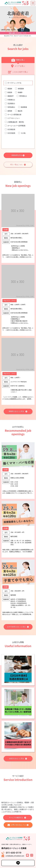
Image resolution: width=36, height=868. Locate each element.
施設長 (20, 111)
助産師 (10, 92)
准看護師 (21, 89)
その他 (23, 133)
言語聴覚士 (11, 103)
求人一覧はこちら (18, 165)
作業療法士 (11, 100)
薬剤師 (10, 111)
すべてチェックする (14, 83)
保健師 (20, 92)
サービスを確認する (18, 818)
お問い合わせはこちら (18, 825)
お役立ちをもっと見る (18, 759)
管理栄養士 (11, 107)
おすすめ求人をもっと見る (18, 627)
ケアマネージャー (14, 118)
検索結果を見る (18, 155)
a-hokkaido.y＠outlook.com (15, 856)
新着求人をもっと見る (18, 411)
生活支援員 (11, 133)
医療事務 (24, 107)
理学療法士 (23, 96)
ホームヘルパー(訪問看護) (16, 126)
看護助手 (11, 96)
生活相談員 (11, 129)
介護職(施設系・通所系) (16, 122)
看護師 (10, 89)
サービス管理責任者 (14, 115)
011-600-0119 (14, 853)
